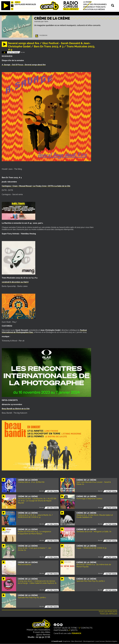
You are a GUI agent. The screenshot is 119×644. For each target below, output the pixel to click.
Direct (18, 2)
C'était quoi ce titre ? (66, 628)
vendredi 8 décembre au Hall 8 (15, 282)
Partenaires (61, 630)
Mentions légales (111, 641)
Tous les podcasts (108, 612)
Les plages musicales (25, 4)
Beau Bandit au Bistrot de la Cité (16, 409)
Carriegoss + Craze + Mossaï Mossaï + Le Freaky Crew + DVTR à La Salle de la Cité (36, 186)
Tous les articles (109, 614)
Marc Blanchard (77, 641)
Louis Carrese (100, 641)
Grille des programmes (95, 5)
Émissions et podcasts (94, 7)
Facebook (43, 35)
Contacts (87, 628)
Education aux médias (94, 9)
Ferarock (76, 633)
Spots (74, 630)
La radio (87, 2)
